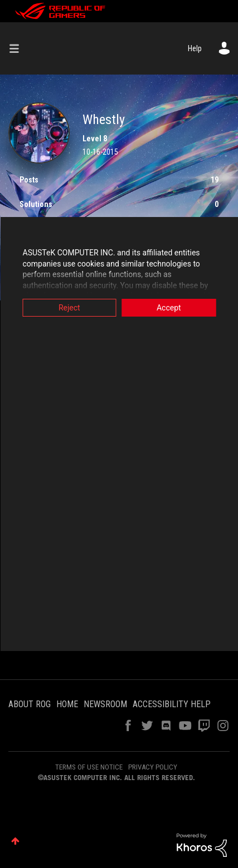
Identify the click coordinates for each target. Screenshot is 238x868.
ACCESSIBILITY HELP (172, 704)
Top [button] (15, 841)
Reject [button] (69, 308)
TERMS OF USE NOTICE (89, 767)
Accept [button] (169, 308)
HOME (67, 704)
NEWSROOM (105, 704)
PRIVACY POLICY (153, 767)
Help (195, 48)
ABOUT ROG (30, 704)
